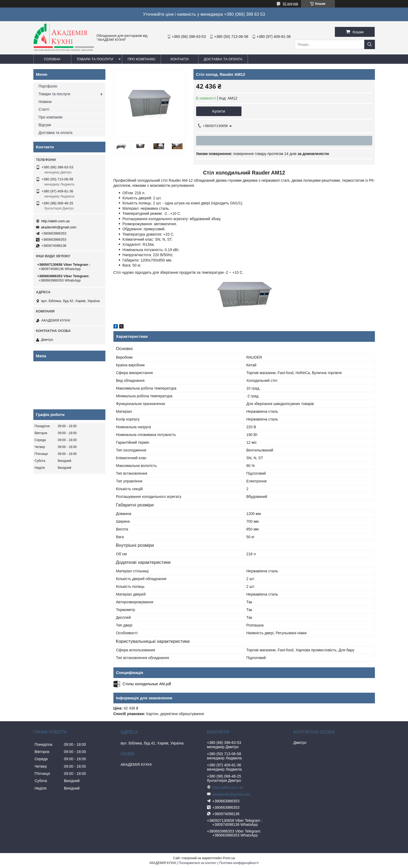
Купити (219, 111)
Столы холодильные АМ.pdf (147, 684)
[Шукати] (370, 44)
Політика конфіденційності (239, 863)
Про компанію (141, 59)
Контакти (180, 59)
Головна (52, 59)
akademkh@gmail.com (59, 227)
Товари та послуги (95, 59)
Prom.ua (229, 858)
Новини (45, 102)
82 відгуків (290, 4)
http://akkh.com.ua (56, 221)
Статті (44, 109)
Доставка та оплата (223, 59)
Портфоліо (48, 86)
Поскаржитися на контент (197, 863)
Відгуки (45, 125)
